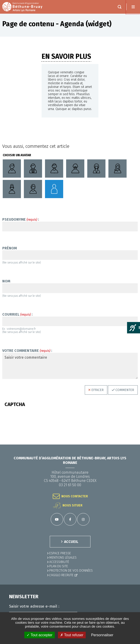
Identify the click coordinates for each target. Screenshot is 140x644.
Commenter (125, 390)
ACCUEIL (71, 542)
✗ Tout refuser (72, 635)
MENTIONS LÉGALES (63, 558)
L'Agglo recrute (61, 575)
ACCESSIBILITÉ (59, 562)
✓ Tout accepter (39, 635)
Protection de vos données (71, 571)
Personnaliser (102, 635)
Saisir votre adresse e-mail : (34, 606)
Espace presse (60, 553)
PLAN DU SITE (59, 566)
